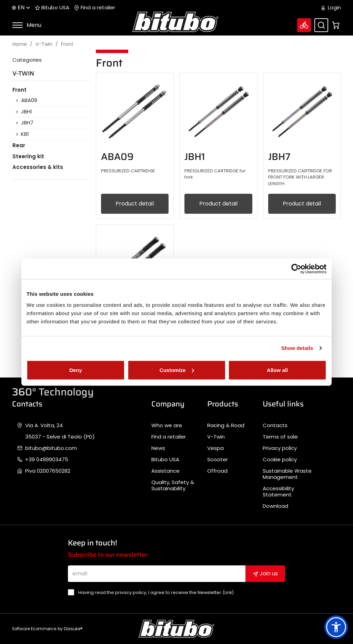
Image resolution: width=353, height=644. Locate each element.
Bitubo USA (52, 8)
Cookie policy (280, 460)
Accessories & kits (38, 167)
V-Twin (44, 44)
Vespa (215, 448)
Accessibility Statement (278, 492)
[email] (157, 574)
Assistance (165, 471)
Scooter (218, 460)
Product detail (135, 204)
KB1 (25, 134)
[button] (336, 627)
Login (331, 8)
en (21, 7)
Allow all (277, 370)
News (158, 448)
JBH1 (27, 112)
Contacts (275, 425)
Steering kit (28, 156)
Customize (177, 370)
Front (67, 44)
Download (275, 506)
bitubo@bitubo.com (51, 448)
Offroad (217, 471)
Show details (297, 348)
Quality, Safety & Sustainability (173, 485)
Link (228, 592)
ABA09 (29, 100)
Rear (19, 145)
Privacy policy (280, 448)
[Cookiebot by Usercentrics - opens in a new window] (296, 269)
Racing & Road (226, 425)
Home (20, 44)
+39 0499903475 (47, 460)
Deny (76, 370)
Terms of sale (280, 437)
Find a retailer (95, 8)
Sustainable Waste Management (287, 474)
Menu (27, 25)
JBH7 (27, 123)
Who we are (167, 425)
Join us (265, 573)
